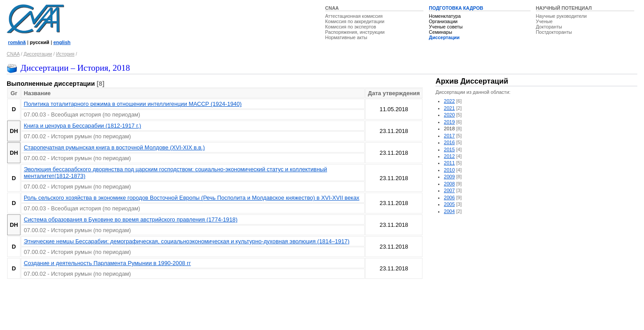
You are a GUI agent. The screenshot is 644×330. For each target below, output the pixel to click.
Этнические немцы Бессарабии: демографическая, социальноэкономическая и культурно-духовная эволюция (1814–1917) (186, 241)
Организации (443, 21)
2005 (449, 204)
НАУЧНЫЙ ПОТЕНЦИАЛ (564, 8)
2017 (449, 136)
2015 (449, 149)
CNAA (332, 8)
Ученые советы (446, 27)
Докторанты (549, 27)
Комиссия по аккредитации (355, 21)
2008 (449, 184)
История (65, 54)
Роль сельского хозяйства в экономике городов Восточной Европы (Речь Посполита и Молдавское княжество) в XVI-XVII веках (191, 198)
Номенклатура (445, 16)
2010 (449, 170)
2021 (449, 108)
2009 (449, 177)
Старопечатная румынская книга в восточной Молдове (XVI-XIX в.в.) (114, 147)
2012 (449, 156)
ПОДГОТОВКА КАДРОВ (456, 8)
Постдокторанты (554, 32)
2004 (449, 211)
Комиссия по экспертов (351, 27)
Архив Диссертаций (472, 81)
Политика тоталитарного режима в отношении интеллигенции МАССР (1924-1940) (133, 104)
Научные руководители (561, 16)
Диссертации (444, 37)
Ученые (544, 21)
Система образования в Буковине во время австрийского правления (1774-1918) (130, 219)
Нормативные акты (346, 37)
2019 (449, 122)
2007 (449, 190)
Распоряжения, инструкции (355, 32)
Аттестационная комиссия (354, 16)
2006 (449, 197)
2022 (449, 101)
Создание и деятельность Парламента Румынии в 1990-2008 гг (107, 263)
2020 (449, 115)
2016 (449, 142)
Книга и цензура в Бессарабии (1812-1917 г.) (82, 126)
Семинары (440, 32)
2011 (449, 163)
